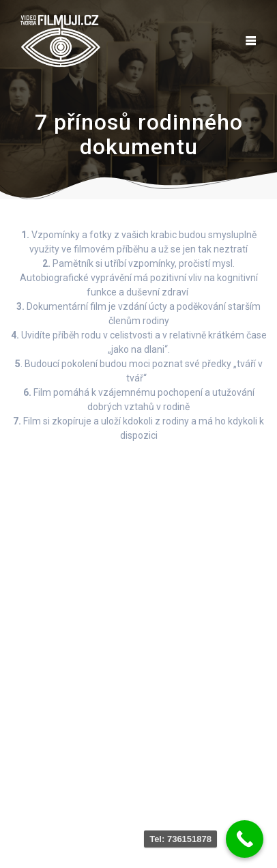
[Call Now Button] (245, 839)
